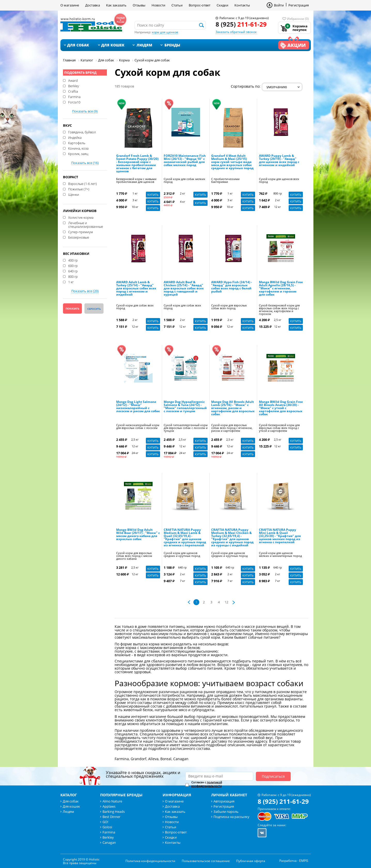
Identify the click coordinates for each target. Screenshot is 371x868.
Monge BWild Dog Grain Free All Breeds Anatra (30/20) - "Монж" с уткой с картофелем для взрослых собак (281, 408)
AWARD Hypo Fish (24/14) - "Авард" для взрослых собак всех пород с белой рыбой (232, 287)
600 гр (73, 265)
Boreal (166, 759)
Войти (279, 5)
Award (73, 80)
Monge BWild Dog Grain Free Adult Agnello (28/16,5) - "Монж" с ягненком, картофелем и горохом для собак (281, 289)
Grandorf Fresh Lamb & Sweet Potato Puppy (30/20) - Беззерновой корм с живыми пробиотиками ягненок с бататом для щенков (137, 164)
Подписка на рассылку (231, 817)
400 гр (73, 260)
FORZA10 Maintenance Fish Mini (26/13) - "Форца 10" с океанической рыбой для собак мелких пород (185, 161)
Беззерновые (79, 237)
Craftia (73, 91)
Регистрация (299, 5)
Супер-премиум (81, 232)
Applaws (109, 806)
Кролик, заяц (78, 153)
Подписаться (273, 776)
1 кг (71, 282)
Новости (158, 5)
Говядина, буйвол (82, 132)
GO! (105, 822)
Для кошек (113, 45)
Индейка (75, 137)
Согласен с (207, 784)
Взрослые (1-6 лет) (82, 183)
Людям (144, 45)
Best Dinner (111, 817)
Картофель (77, 143)
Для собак (78, 45)
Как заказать (116, 5)
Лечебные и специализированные (86, 224)
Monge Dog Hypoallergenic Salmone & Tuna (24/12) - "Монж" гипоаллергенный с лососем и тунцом (185, 407)
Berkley (74, 86)
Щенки (74, 194)
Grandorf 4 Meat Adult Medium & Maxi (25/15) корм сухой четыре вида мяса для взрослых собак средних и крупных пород (232, 162)
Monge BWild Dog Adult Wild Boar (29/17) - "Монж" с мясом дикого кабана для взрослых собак (138, 535)
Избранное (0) (298, 19)
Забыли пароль (226, 812)
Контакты (242, 5)
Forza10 (74, 102)
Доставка (93, 5)
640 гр (73, 271)
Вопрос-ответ (200, 5)
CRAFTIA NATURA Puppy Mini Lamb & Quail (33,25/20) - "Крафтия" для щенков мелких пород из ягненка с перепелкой (280, 536)
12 (226, 602)
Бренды (172, 45)
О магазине (70, 5)
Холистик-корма (81, 217)
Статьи (177, 5)
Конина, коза (78, 148)
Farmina (74, 96)
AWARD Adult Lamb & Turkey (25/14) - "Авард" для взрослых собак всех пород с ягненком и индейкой (136, 289)
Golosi (107, 827)
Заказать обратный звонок (236, 32)
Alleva (153, 759)
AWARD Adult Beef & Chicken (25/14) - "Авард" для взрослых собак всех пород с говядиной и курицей (184, 289)
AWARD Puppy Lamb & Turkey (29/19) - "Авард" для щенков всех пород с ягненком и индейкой (279, 161)
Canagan (181, 759)
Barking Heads (114, 812)
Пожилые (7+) (79, 189)
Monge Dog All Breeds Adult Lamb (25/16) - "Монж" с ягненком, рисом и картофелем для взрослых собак (233, 408)
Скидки (222, 5)
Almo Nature (112, 801)
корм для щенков (165, 32)
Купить (153, 195)
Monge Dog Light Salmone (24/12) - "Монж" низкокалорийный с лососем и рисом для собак (138, 407)
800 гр (73, 276)
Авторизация (224, 801)
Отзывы (139, 5)
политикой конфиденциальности (207, 784)
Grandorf (139, 759)
